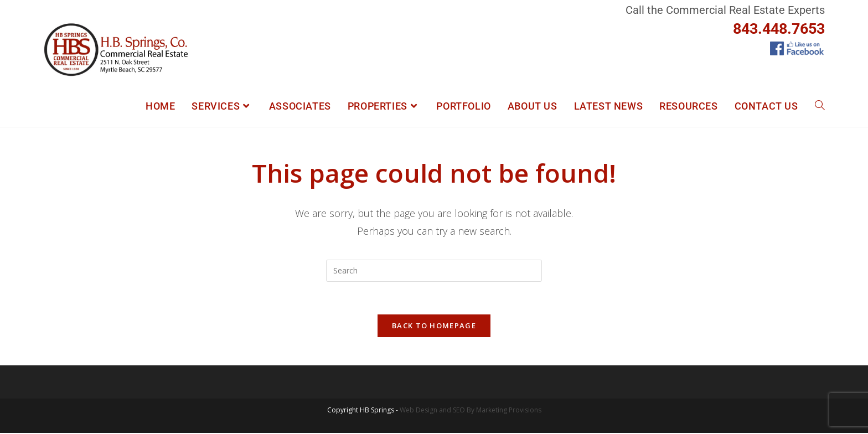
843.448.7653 (779, 29)
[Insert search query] (434, 271)
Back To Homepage (434, 327)
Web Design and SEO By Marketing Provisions (471, 411)
